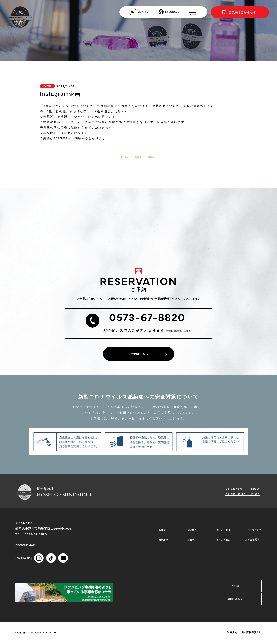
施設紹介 (161, 539)
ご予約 (235, 589)
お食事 (189, 539)
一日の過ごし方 (252, 533)
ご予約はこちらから (242, 12)
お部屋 (160, 533)
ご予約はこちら (138, 356)
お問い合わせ (235, 602)
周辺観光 (190, 533)
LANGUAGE (172, 12)
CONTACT (144, 12)
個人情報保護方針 (251, 636)
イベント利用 (222, 539)
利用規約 (232, 636)
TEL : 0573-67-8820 (31, 537)
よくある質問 (251, 539)
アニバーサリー (223, 533)
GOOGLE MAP (25, 548)
